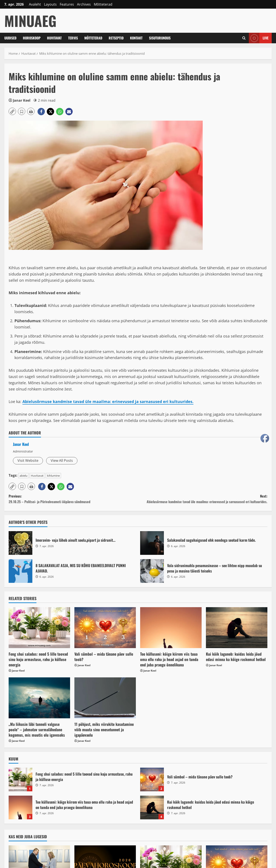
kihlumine (53, 476)
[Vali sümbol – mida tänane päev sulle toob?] (105, 628)
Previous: (73, 499)
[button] (12, 111)
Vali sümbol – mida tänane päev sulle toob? (104, 657)
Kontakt (136, 38)
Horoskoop (32, 38)
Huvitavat (54, 38)
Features (67, 4)
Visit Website (28, 460)
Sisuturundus (160, 38)
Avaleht (35, 4)
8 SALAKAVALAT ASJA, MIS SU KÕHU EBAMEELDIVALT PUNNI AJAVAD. (20, 571)
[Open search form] (244, 38)
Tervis (73, 38)
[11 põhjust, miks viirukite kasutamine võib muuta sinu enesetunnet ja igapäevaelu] (105, 698)
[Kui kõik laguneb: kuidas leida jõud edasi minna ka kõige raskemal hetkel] (237, 628)
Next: (203, 499)
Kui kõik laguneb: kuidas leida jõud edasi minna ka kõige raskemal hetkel (236, 657)
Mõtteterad (103, 4)
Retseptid (116, 38)
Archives (84, 4)
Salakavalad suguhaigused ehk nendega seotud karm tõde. (152, 543)
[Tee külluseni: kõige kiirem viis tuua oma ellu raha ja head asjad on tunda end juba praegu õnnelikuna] (171, 628)
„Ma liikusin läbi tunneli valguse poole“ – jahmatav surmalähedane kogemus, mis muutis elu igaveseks (37, 730)
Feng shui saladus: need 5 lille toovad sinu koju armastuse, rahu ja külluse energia (38, 659)
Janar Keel (22, 100)
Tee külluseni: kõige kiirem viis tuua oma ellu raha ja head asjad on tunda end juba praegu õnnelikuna (169, 659)
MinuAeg (30, 21)
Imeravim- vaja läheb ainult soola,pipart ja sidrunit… (20, 543)
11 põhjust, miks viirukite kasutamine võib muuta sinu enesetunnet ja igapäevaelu (104, 730)
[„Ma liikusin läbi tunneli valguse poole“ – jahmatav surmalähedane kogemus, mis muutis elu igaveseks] (39, 698)
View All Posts (62, 460)
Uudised (10, 38)
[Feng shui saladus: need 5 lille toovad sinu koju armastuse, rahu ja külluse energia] (39, 628)
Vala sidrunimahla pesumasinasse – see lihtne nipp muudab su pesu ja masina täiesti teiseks (152, 571)
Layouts (50, 4)
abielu (24, 476)
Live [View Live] (259, 38)
